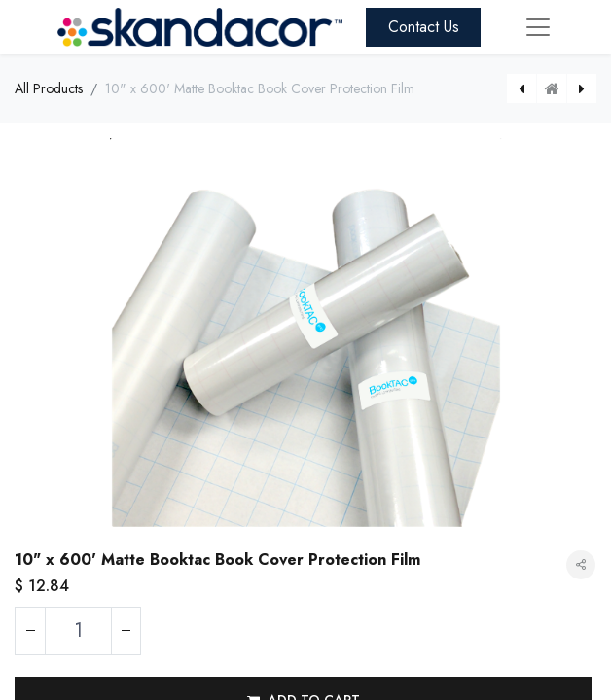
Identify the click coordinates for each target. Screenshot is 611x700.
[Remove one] (30, 631)
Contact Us (424, 27)
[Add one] (126, 631)
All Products (49, 88)
